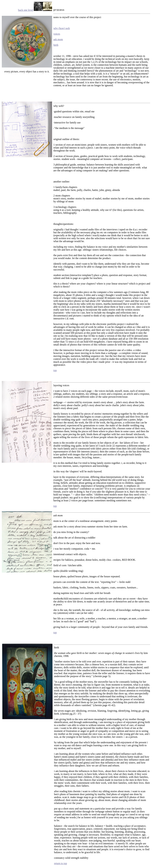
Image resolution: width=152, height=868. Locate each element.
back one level (26, 10)
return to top (60, 863)
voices (57, 34)
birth (56, 45)
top (55, 370)
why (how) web (62, 28)
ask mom (58, 39)
